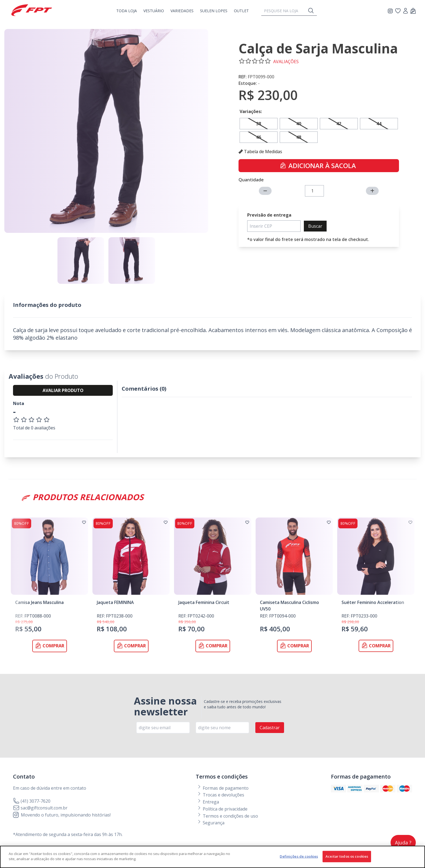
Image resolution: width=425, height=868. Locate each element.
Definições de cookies (299, 858)
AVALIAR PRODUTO (63, 390)
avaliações (286, 62)
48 (299, 137)
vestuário (154, 11)
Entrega (208, 802)
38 (258, 124)
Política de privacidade (222, 809)
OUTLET (241, 11)
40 (299, 124)
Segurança (211, 823)
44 (379, 124)
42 (339, 124)
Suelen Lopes (214, 11)
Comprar (50, 646)
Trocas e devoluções (220, 795)
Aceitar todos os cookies (347, 858)
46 (258, 137)
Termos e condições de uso (227, 816)
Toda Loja (127, 11)
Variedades (182, 11)
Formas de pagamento (223, 788)
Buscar (315, 226)
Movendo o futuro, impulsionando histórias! (62, 815)
